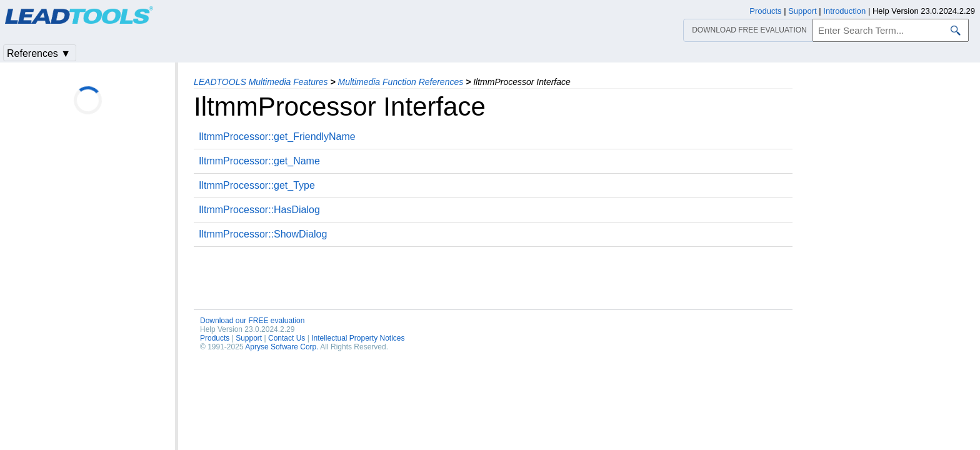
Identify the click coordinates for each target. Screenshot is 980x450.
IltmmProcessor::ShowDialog (263, 234)
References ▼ (39, 53)
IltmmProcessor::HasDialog (259, 210)
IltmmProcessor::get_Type (257, 185)
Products (215, 338)
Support (249, 338)
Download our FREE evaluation (252, 321)
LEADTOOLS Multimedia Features (261, 82)
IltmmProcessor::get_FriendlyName (277, 137)
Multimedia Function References (400, 82)
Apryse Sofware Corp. (282, 347)
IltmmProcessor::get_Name (259, 161)
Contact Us (287, 338)
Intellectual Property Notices (358, 338)
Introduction (844, 11)
